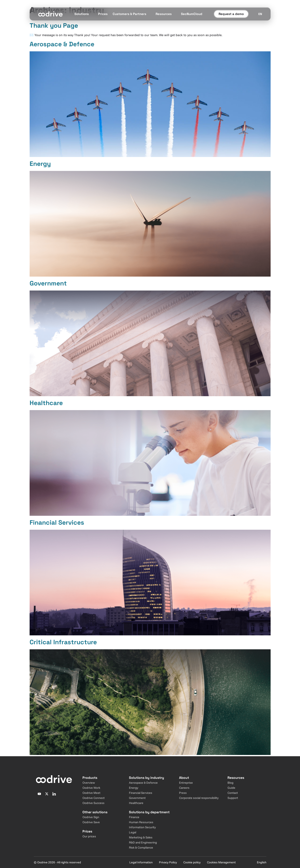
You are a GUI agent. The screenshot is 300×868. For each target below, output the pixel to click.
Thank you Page (54, 25)
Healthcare (46, 403)
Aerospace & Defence (62, 44)
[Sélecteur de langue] (260, 14)
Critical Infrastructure (63, 642)
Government (48, 283)
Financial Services (57, 522)
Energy (40, 164)
